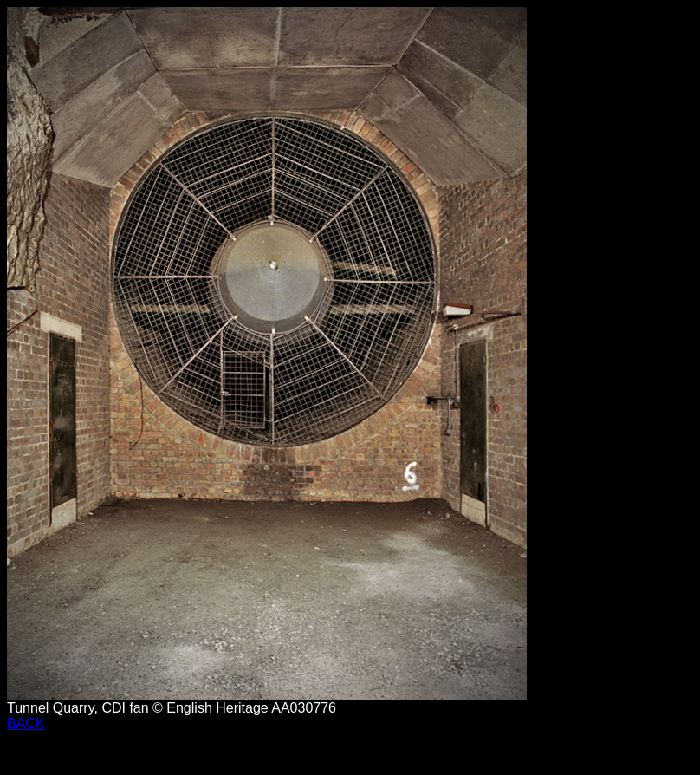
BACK (26, 723)
